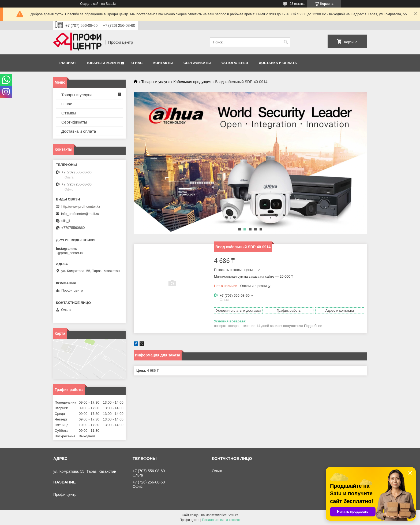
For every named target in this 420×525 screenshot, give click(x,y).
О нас (137, 63)
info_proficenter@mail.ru (80, 214)
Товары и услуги (103, 63)
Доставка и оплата (278, 63)
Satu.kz (233, 515)
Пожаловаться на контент (221, 520)
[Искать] (286, 42)
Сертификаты (197, 63)
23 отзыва (297, 4)
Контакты (163, 63)
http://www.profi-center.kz (81, 206)
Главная (67, 63)
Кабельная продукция (192, 82)
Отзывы (69, 113)
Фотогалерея (235, 63)
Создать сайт (90, 4)
